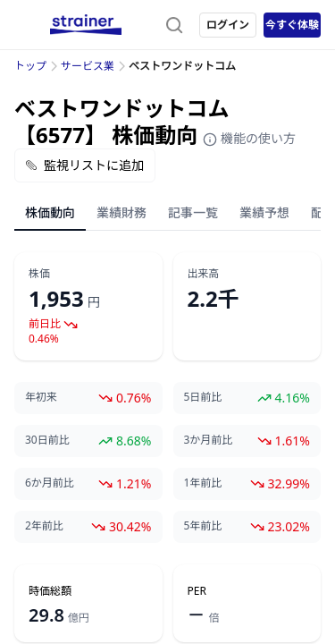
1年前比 (203, 483)
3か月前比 (209, 440)
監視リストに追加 (85, 165)
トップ (30, 66)
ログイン (228, 25)
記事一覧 (193, 212)
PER (197, 591)
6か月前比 (50, 483)
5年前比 (203, 526)
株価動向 (50, 212)
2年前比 (44, 526)
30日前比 (47, 440)
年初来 (41, 397)
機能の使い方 (249, 138)
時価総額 (50, 591)
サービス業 (88, 66)
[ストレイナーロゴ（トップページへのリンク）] (86, 25)
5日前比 (203, 397)
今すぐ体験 (292, 25)
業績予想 (264, 212)
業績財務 (121, 212)
